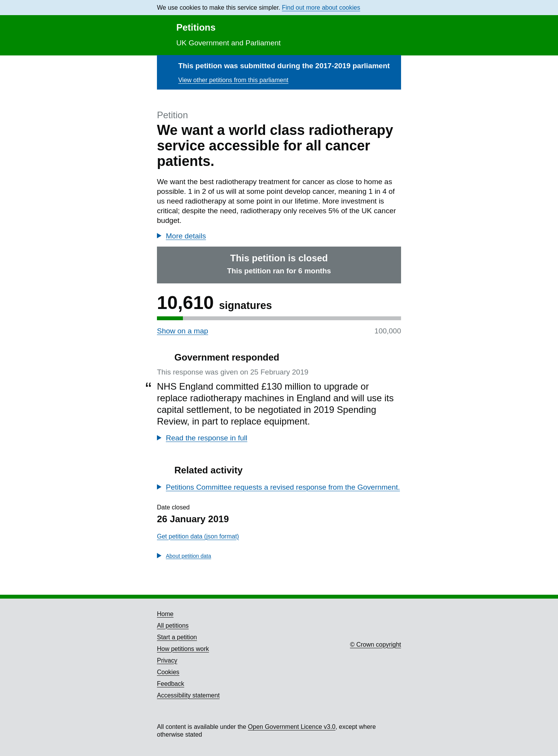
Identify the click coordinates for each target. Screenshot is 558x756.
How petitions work (183, 649)
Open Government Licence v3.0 (292, 727)
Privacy (167, 660)
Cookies (168, 672)
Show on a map (183, 331)
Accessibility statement (188, 695)
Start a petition (177, 637)
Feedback (170, 684)
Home (165, 614)
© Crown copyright (375, 645)
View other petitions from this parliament (233, 80)
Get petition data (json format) (198, 536)
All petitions (173, 626)
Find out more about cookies (321, 8)
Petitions (196, 27)
